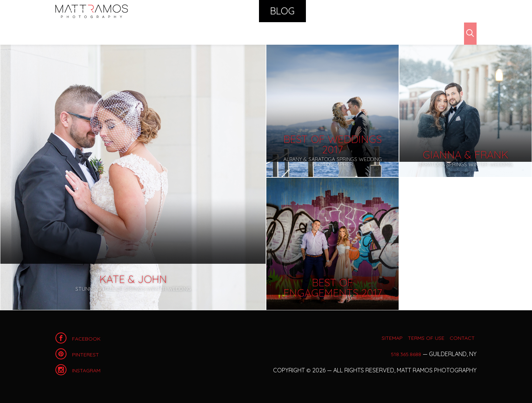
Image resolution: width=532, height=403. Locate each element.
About (399, 11)
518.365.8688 (405, 354)
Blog (286, 11)
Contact (439, 11)
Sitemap (374, 338)
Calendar (326, 11)
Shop (366, 11)
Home (92, 11)
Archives (98, 33)
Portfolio (245, 11)
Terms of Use (417, 338)
